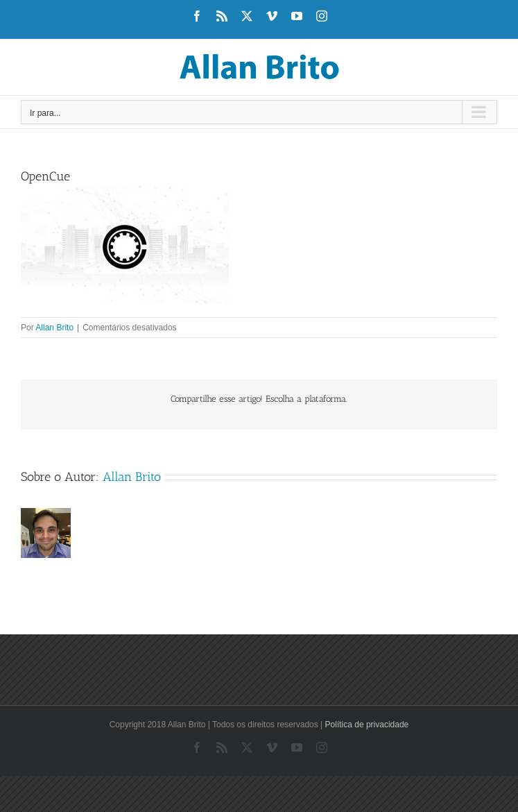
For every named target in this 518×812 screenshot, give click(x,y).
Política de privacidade (367, 725)
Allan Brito (54, 328)
